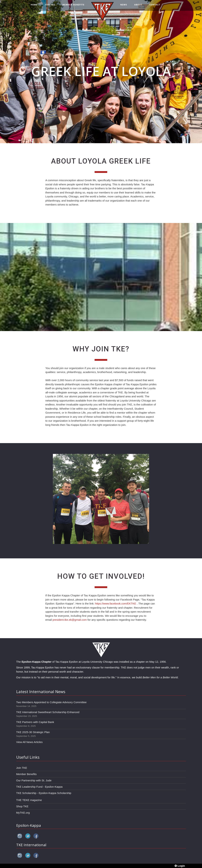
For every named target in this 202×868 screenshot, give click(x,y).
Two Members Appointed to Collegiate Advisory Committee (51, 702)
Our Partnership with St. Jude (34, 780)
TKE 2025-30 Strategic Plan (33, 732)
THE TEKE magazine (29, 800)
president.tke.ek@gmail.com (70, 620)
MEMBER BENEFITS (73, 7)
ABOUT (138, 7)
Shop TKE (22, 806)
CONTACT (155, 7)
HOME (34, 7)
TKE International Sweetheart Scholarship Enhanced (48, 712)
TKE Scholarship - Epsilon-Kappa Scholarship (44, 793)
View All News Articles (29, 742)
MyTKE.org (23, 813)
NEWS (124, 7)
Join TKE (22, 768)
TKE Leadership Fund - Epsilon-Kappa (39, 787)
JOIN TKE (50, 7)
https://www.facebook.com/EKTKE (116, 603)
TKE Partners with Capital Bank (35, 722)
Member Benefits (26, 774)
